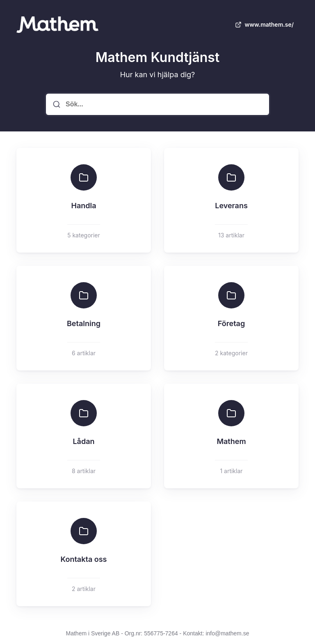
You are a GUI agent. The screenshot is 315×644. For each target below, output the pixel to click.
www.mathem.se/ (264, 25)
